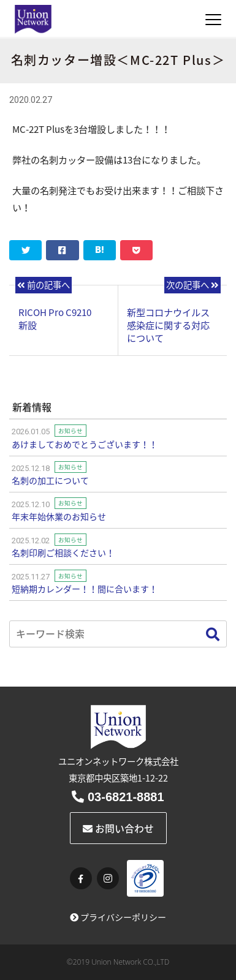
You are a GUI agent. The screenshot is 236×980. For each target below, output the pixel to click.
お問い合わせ (118, 828)
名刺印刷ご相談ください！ (63, 552)
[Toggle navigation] (213, 20)
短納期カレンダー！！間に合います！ (85, 589)
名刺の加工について (50, 480)
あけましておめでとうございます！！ (85, 444)
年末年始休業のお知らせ (59, 516)
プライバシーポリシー (118, 917)
